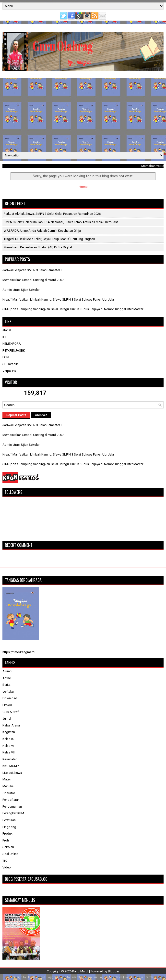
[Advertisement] (83, 115)
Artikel (7, 678)
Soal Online (10, 854)
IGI (4, 337)
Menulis (8, 786)
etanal (7, 330)
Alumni (7, 671)
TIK (5, 861)
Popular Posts (16, 415)
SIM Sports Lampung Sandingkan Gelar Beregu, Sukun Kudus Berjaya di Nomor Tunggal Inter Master (73, 309)
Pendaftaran (11, 800)
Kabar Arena (11, 725)
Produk (7, 834)
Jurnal (7, 719)
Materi (7, 779)
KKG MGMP (11, 766)
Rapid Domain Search (139, 977)
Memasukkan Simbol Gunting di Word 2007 (33, 280)
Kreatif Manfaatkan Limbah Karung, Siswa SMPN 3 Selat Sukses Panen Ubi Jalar (59, 299)
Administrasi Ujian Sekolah (21, 290)
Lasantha (77, 977)
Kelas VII (8, 746)
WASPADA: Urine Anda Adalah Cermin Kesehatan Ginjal (43, 231)
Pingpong (9, 827)
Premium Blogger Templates (103, 977)
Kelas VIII (9, 752)
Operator (9, 793)
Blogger (114, 971)
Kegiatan (9, 732)
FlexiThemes (35, 977)
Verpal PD (9, 371)
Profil (6, 840)
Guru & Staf (11, 712)
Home (83, 187)
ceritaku (8, 692)
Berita (6, 685)
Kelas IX (8, 739)
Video (7, 867)
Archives (41, 415)
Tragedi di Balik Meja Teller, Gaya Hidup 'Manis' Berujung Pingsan (49, 239)
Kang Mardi (81, 971)
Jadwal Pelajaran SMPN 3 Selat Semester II (32, 270)
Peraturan (9, 820)
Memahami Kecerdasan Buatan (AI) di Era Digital (38, 247)
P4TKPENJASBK (14, 350)
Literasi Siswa (12, 773)
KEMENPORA (12, 344)
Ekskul (7, 705)
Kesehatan (10, 759)
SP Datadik (10, 364)
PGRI (6, 357)
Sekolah (8, 847)
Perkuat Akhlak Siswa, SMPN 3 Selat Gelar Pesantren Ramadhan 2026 (52, 214)
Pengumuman (12, 807)
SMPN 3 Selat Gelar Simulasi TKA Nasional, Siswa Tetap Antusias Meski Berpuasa (61, 222)
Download (10, 698)
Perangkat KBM (13, 813)
